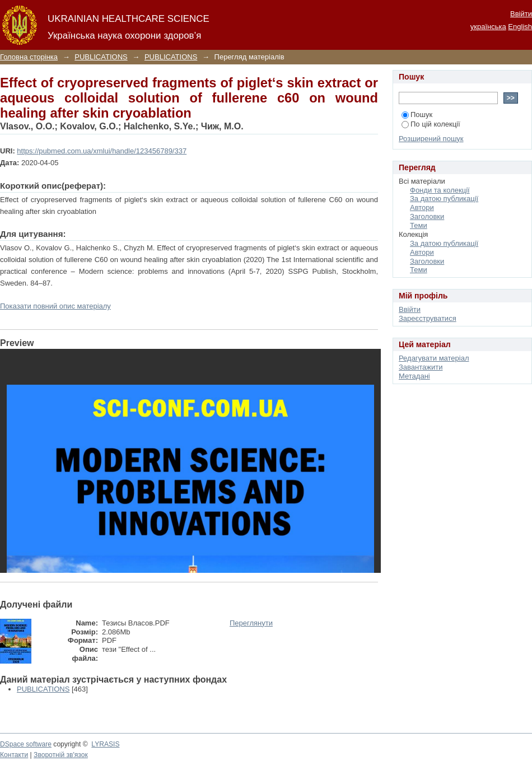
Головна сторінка (29, 57)
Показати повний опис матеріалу (55, 306)
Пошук (417, 115)
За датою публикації (444, 199)
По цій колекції (431, 124)
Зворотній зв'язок (61, 755)
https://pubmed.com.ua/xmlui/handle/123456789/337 (102, 151)
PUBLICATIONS (101, 57)
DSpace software (26, 744)
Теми (419, 225)
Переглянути (251, 623)
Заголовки (427, 216)
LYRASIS (105, 744)
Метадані (414, 376)
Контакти (14, 755)
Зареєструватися (428, 318)
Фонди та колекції (440, 190)
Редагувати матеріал (434, 358)
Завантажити (421, 367)
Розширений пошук (431, 139)
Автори (422, 207)
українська (488, 27)
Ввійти (521, 14)
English (520, 27)
